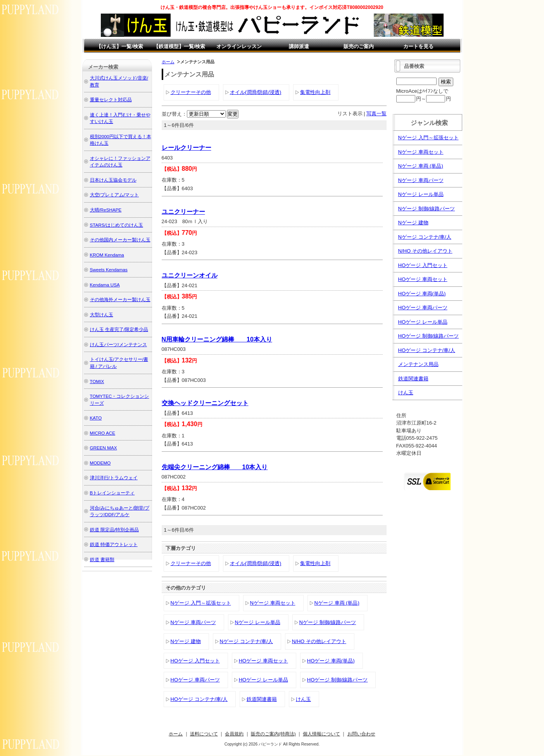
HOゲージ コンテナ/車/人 (199, 699)
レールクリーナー (187, 148)
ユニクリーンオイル (190, 275)
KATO (96, 418)
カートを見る (418, 46)
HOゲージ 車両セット (263, 661)
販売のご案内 (359, 46)
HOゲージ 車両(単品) (331, 661)
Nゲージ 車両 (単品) (337, 603)
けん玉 (303, 699)
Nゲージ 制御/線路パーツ (328, 622)
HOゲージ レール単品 (263, 680)
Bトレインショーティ (112, 493)
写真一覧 (376, 114)
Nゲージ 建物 (186, 641)
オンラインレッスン (239, 46)
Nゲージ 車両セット (273, 603)
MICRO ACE (103, 433)
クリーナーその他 (191, 92)
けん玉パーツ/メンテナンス (118, 344)
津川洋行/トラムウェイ (114, 478)
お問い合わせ (361, 734)
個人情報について (321, 734)
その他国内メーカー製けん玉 (120, 240)
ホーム (168, 62)
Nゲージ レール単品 (258, 622)
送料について (204, 734)
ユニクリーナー (183, 212)
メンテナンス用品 (418, 364)
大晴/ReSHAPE (106, 210)
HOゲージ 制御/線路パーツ (338, 680)
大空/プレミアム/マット (115, 195)
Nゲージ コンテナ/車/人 (246, 641)
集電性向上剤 (315, 92)
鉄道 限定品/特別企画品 (115, 530)
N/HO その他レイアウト (319, 641)
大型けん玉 (102, 315)
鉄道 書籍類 (102, 559)
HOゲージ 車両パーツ (195, 680)
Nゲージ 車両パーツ (193, 622)
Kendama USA (105, 285)
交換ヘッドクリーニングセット (205, 403)
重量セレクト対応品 (111, 100)
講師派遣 (299, 46)
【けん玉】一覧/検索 (120, 46)
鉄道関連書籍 (262, 699)
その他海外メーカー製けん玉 (120, 299)
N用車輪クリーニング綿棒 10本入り (217, 339)
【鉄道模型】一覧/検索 (180, 46)
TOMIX (97, 381)
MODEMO (100, 463)
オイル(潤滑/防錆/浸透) (256, 92)
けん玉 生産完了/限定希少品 (119, 329)
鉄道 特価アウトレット (114, 544)
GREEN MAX (104, 448)
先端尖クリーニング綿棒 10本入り (215, 467)
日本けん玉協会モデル (113, 180)
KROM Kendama (107, 255)
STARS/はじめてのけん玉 (117, 225)
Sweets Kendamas (109, 270)
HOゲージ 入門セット (195, 661)
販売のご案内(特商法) (273, 734)
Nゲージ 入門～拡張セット (201, 603)
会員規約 (234, 734)
